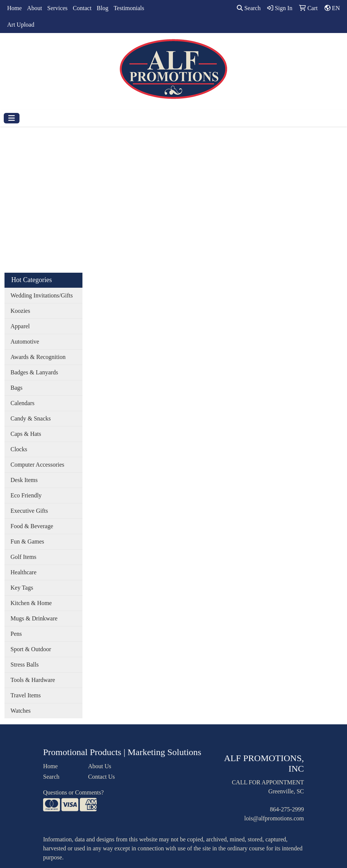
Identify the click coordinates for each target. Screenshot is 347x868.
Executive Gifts (29, 511)
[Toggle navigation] (12, 118)
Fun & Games (27, 541)
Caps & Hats (26, 434)
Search (249, 8)
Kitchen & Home (31, 603)
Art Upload (21, 25)
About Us (100, 766)
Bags (16, 388)
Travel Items (26, 695)
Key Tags (22, 588)
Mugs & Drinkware (34, 618)
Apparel (20, 326)
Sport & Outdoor (31, 649)
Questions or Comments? (73, 792)
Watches (21, 711)
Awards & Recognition (38, 357)
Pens (16, 634)
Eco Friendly (26, 495)
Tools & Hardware (33, 680)
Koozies (20, 311)
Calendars (22, 403)
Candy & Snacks (31, 418)
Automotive (25, 342)
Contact (82, 8)
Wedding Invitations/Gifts (42, 295)
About (34, 8)
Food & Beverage (32, 526)
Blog (102, 8)
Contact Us (102, 777)
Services (57, 8)
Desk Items (24, 480)
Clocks (19, 449)
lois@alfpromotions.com (274, 818)
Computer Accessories (37, 465)
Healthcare (23, 572)
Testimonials (129, 8)
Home (14, 8)
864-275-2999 (287, 809)
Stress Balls (25, 665)
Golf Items (23, 557)
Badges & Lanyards (34, 372)
